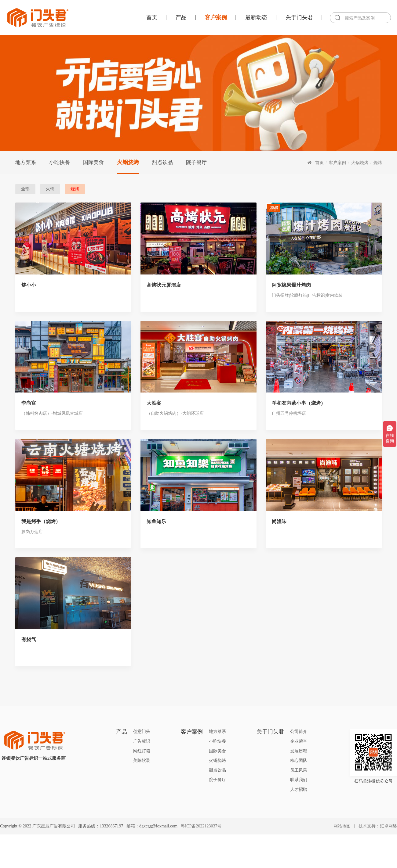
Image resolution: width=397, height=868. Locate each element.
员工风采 (299, 770)
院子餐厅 (196, 162)
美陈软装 (142, 760)
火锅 (50, 189)
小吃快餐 (60, 162)
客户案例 (216, 17)
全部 (25, 189)
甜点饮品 (162, 162)
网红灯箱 (142, 751)
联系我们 (299, 780)
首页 (152, 17)
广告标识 (142, 741)
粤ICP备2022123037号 (201, 826)
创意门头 (142, 732)
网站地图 (342, 826)
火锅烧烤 (128, 162)
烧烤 (378, 163)
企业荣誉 (299, 741)
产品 (181, 17)
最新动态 (256, 17)
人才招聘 (299, 789)
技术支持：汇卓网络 (378, 826)
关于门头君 (299, 17)
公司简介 (299, 732)
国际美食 (93, 162)
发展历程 (299, 751)
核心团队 (299, 760)
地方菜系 (26, 162)
